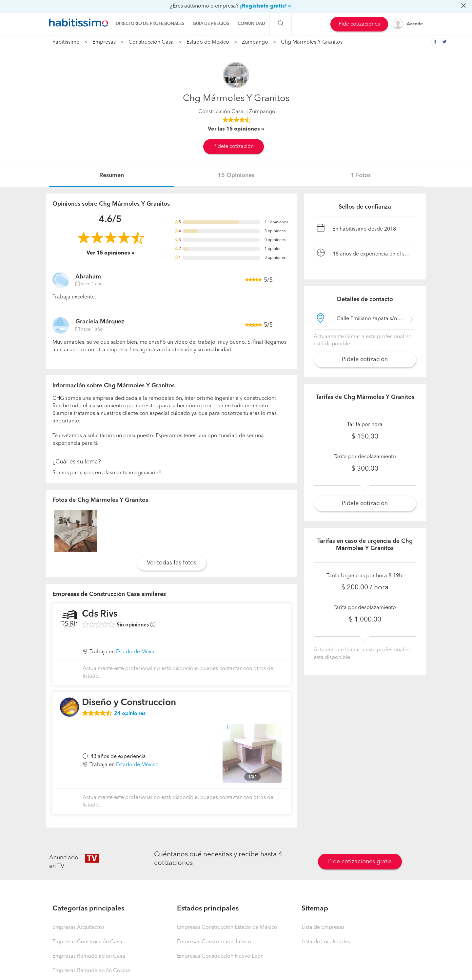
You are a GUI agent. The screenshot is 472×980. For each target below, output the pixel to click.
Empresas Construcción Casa (87, 942)
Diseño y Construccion (129, 703)
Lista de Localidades (326, 942)
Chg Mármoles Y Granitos (312, 42)
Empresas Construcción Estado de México (227, 928)
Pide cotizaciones (359, 24)
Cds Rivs (100, 614)
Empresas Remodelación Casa (89, 956)
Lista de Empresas (323, 928)
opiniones (130, 714)
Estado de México (208, 42)
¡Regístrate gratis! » (265, 6)
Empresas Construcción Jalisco (214, 942)
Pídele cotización (234, 147)
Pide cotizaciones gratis (360, 862)
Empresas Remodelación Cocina (91, 971)
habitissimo (66, 42)
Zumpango (255, 42)
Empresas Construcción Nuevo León (220, 956)
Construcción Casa (151, 42)
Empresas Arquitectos (79, 928)
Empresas (104, 42)
